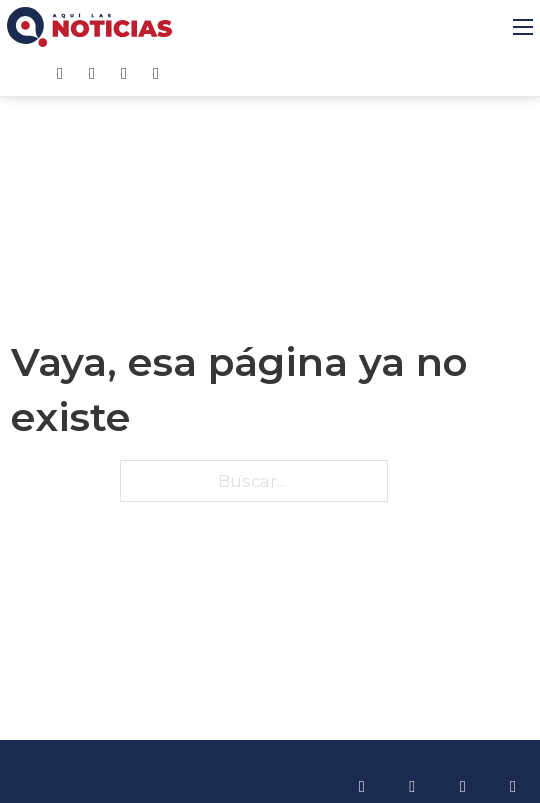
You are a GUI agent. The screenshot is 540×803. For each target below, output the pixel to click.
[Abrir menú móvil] (523, 27)
